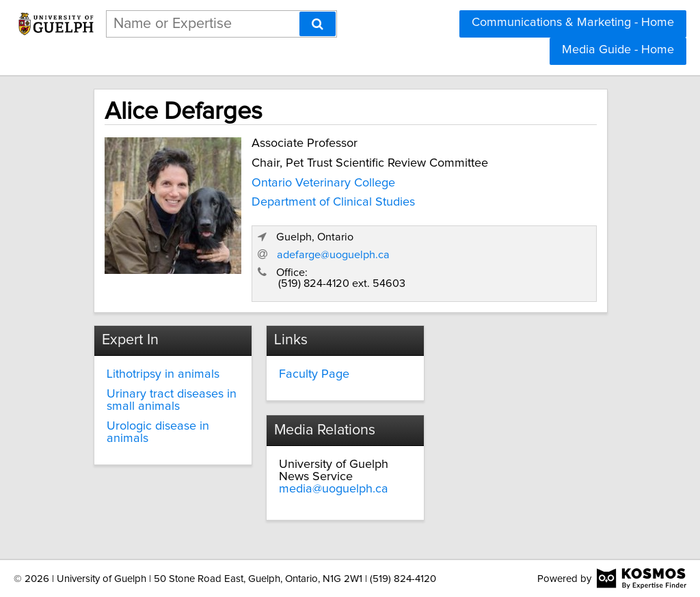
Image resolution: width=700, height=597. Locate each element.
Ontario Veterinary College (323, 183)
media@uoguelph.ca (334, 489)
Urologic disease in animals (158, 432)
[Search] (318, 24)
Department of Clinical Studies (333, 202)
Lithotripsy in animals (163, 374)
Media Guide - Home (618, 50)
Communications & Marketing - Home (573, 23)
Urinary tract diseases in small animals (172, 400)
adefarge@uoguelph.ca (333, 255)
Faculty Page (314, 374)
